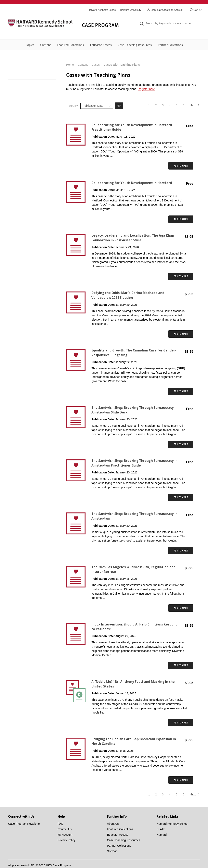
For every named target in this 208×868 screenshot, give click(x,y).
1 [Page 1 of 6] (149, 97)
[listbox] (97, 98)
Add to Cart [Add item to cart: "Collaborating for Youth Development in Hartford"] (181, 211)
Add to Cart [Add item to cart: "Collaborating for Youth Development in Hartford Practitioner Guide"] (181, 158)
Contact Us (65, 821)
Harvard (162, 827)
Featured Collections (70, 37)
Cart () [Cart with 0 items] (196, 10)
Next (195, 97)
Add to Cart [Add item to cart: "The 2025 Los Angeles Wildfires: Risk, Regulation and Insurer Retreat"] (181, 600)
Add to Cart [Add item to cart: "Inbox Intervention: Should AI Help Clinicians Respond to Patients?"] (181, 657)
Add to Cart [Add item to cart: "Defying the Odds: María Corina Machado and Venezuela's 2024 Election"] (181, 326)
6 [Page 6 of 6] (183, 97)
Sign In (154, 10)
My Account (65, 827)
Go (119, 97)
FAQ (61, 816)
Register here (146, 81)
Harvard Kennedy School (172, 816)
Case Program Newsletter (24, 816)
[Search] (143, 20)
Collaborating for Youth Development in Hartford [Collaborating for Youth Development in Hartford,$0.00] (132, 175)
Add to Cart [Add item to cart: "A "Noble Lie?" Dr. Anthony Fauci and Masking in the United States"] (181, 714)
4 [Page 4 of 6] (170, 97)
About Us (113, 816)
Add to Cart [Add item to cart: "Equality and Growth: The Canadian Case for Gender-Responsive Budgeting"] (181, 383)
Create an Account (173, 10)
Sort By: (74, 98)
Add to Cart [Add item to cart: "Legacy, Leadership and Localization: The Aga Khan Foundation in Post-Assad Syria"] (181, 268)
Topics (30, 37)
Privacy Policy (67, 832)
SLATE (161, 821)
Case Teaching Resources (135, 37)
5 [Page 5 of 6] (177, 97)
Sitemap (112, 843)
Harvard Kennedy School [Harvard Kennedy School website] (102, 10)
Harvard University (131, 10)
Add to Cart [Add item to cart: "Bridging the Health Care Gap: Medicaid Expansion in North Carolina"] (181, 772)
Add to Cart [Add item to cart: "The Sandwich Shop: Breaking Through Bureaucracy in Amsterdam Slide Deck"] (181, 436)
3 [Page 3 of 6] (163, 97)
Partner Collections (170, 37)
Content (45, 37)
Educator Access (101, 37)
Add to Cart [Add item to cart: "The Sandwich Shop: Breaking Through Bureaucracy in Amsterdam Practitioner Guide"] (181, 489)
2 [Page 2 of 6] (156, 97)
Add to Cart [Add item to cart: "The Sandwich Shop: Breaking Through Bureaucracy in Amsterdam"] (181, 542)
